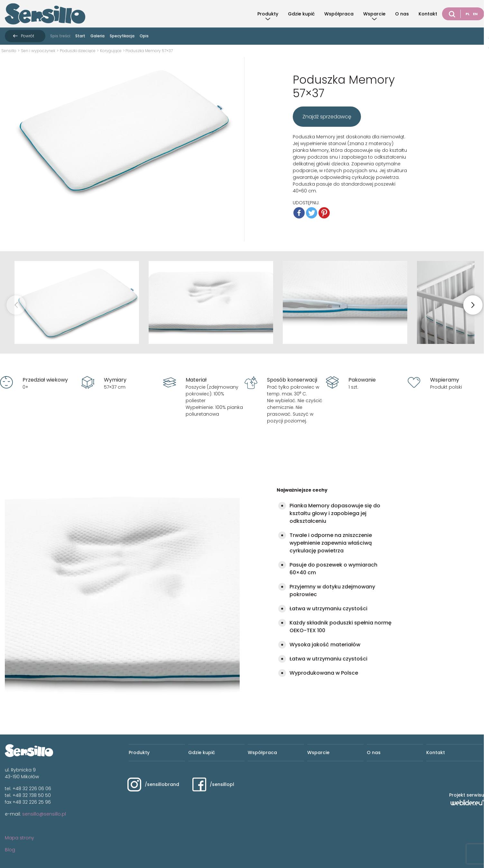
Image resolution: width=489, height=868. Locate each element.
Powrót (28, 36)
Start (80, 36)
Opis (144, 36)
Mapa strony (19, 838)
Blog (10, 850)
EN (475, 14)
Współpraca (339, 14)
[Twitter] (312, 213)
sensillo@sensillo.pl (44, 814)
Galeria (97, 36)
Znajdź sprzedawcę (327, 117)
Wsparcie (374, 14)
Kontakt (428, 14)
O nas (402, 14)
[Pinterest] (324, 213)
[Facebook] (299, 213)
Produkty (268, 14)
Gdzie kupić (301, 14)
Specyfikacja (122, 36)
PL (468, 14)
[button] (473, 305)
